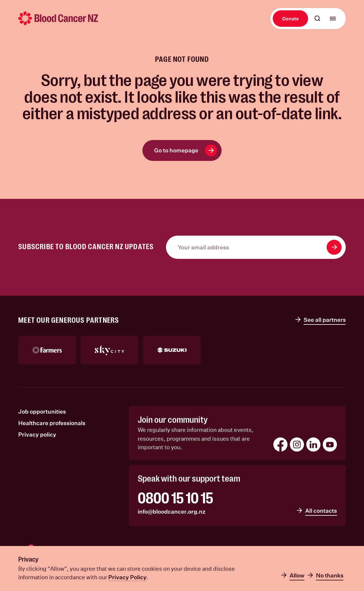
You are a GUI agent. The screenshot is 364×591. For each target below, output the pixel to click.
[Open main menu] (333, 19)
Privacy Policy (127, 577)
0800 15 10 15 (175, 498)
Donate (290, 18)
